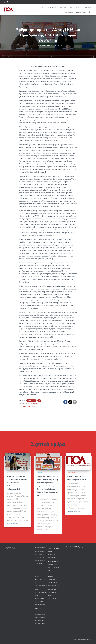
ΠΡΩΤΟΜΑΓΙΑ (32, 407)
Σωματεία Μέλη (81, 12)
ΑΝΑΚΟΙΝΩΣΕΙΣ (31, 401)
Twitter (5, 2)
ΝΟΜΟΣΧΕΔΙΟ (36, 404)
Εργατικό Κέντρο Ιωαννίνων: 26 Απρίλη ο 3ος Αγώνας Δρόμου (41, 619)
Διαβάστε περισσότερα (16, 517)
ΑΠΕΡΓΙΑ (28, 404)
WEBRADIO (11, 548)
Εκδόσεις (88, 7)
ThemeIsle (89, 640)
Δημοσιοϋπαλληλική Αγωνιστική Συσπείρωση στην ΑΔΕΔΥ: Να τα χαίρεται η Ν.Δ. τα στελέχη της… (53, 560)
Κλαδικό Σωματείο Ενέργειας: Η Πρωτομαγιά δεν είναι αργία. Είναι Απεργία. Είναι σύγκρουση (54, 588)
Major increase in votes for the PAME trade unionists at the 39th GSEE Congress (41, 556)
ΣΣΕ (71, 7)
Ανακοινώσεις (52, 7)
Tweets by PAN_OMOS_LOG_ (75, 547)
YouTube (7, 2)
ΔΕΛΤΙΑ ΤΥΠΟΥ (71, 460)
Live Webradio (69, 12)
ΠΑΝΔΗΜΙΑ (23, 407)
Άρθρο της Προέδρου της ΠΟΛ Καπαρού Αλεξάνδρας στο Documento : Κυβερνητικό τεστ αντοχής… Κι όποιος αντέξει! (17, 473)
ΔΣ (39, 401)
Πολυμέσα (79, 7)
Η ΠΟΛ (42, 7)
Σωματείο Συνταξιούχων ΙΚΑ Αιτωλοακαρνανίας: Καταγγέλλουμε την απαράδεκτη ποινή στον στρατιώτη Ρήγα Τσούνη (41, 593)
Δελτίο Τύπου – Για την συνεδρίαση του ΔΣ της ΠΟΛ (77, 467)
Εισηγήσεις (64, 7)
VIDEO (39, 460)
